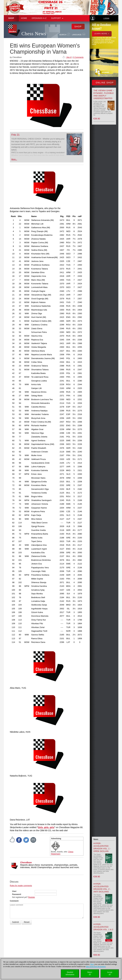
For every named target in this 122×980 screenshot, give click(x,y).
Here (92, 964)
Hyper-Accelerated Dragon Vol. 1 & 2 (103, 927)
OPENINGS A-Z (39, 18)
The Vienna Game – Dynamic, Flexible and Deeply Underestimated (104, 94)
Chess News (34, 34)
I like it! (69, 57)
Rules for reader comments (21, 886)
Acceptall (110, 973)
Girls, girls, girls (46, 827)
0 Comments (78, 57)
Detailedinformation (70, 973)
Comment (14, 901)
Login (106, 19)
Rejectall (90, 973)
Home (24, 18)
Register (32, 897)
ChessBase (26, 862)
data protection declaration (96, 967)
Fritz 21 (15, 135)
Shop (11, 18)
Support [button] (57, 18)
